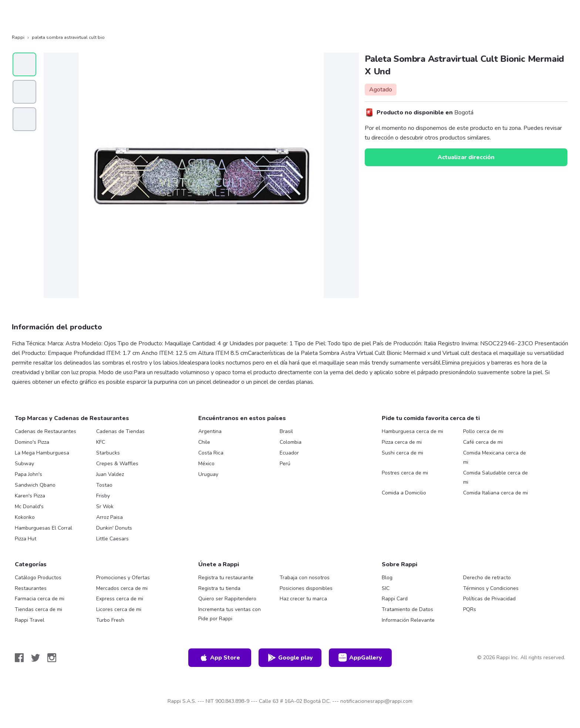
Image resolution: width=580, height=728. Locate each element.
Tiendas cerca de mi (38, 609)
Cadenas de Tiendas (120, 431)
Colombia (291, 442)
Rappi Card (395, 599)
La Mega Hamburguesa (42, 453)
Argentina (210, 431)
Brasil (286, 431)
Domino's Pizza (32, 442)
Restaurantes (31, 588)
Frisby (103, 496)
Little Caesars (112, 539)
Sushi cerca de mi (402, 453)
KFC (101, 442)
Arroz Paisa (109, 517)
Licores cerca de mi (119, 609)
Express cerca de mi (120, 599)
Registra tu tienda (219, 588)
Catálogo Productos (38, 578)
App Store (220, 658)
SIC (386, 588)
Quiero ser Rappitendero (227, 599)
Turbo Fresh (110, 620)
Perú (285, 464)
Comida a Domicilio (404, 493)
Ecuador (289, 453)
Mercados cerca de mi (122, 588)
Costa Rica (211, 453)
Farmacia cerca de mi (40, 599)
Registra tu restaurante (226, 578)
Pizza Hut (26, 539)
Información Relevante (408, 620)
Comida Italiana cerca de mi (495, 493)
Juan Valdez (110, 474)
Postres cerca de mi (405, 473)
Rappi (18, 37)
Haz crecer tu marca (303, 599)
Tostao (104, 485)
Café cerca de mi (483, 442)
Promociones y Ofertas (123, 578)
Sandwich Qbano (35, 485)
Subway (24, 464)
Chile (204, 442)
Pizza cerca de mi (402, 442)
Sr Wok (105, 506)
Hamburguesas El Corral (43, 528)
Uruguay (208, 474)
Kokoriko (25, 517)
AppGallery (360, 658)
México (206, 464)
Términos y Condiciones (491, 588)
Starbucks (108, 453)
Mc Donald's (29, 506)
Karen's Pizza (30, 496)
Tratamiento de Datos (407, 609)
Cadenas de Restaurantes (45, 431)
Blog (387, 578)
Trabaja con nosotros (305, 578)
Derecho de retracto (487, 578)
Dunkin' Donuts (114, 528)
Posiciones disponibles (306, 588)
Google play (290, 658)
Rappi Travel (30, 620)
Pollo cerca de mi (483, 431)
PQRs (470, 609)
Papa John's (28, 474)
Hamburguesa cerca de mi (412, 431)
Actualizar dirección (466, 157)
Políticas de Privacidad (489, 599)
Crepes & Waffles (117, 464)
